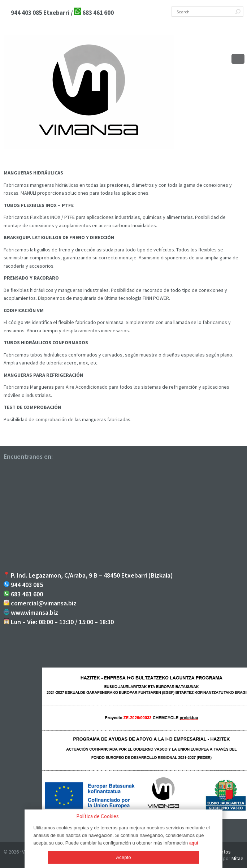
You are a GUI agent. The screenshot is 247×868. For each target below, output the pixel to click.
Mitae (237, 858)
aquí (194, 843)
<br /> (123, 517)
